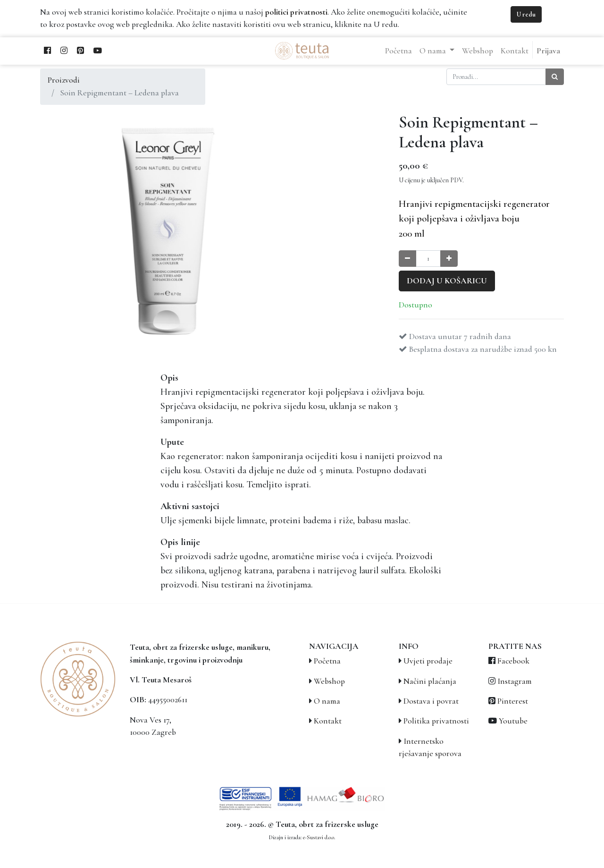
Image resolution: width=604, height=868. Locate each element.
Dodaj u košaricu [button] (447, 281)
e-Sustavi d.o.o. (319, 837)
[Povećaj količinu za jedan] (449, 259)
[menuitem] (398, 51)
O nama (327, 701)
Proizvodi (64, 80)
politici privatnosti (296, 12)
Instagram (515, 681)
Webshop (329, 681)
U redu (526, 14)
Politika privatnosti (436, 721)
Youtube (513, 721)
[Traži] (555, 77)
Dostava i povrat (431, 701)
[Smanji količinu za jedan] (407, 259)
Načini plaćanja (430, 681)
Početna (327, 661)
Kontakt (328, 721)
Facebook (513, 661)
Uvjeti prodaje (428, 661)
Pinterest (513, 701)
